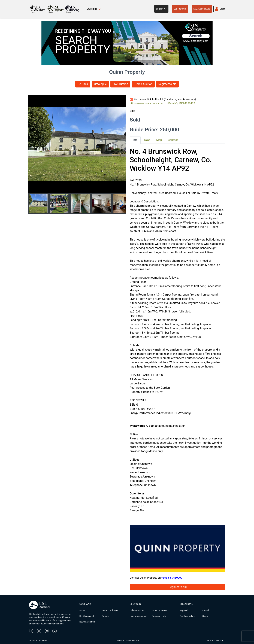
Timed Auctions (160, 610)
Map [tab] (159, 140)
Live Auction (120, 84)
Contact (106, 616)
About (82, 610)
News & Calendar (87, 622)
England (184, 610)
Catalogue (100, 84)
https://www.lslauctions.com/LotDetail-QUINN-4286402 (162, 103)
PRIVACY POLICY (215, 640)
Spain (205, 616)
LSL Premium (180, 9)
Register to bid (167, 84)
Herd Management (138, 616)
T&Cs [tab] (147, 140)
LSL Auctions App (202, 9)
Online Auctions (137, 610)
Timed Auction (143, 84)
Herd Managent (87, 616)
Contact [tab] (173, 140)
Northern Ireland (188, 616)
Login (222, 9)
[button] (161, 9)
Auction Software (110, 610)
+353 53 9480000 (172, 578)
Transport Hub (159, 616)
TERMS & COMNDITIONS (127, 640)
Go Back (83, 84)
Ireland (206, 610)
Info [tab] (135, 140)
